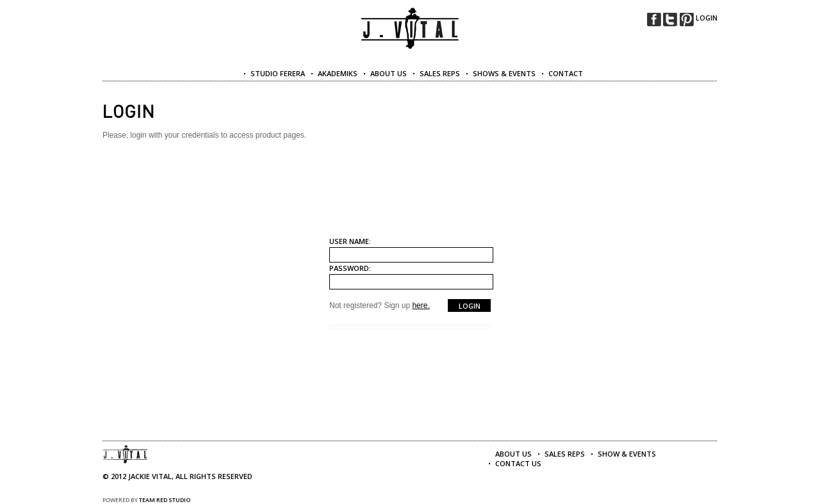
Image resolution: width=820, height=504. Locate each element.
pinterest (687, 20)
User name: (350, 241)
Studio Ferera (278, 73)
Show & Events (627, 454)
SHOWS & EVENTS (504, 73)
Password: (350, 268)
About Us (513, 454)
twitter (670, 20)
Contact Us (518, 463)
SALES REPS (440, 73)
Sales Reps (565, 454)
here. (421, 305)
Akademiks (338, 73)
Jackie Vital (410, 28)
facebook (654, 20)
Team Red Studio (165, 500)
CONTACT (566, 73)
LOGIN (707, 18)
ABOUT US (389, 73)
